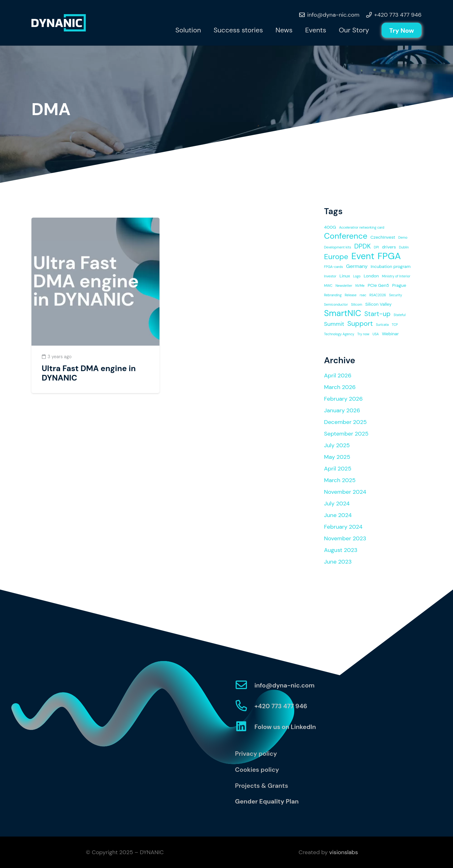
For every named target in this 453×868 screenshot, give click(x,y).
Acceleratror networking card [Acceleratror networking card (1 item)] (362, 227)
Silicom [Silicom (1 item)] (357, 304)
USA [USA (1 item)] (376, 334)
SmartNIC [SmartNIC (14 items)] (343, 313)
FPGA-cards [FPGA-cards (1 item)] (333, 267)
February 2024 (343, 527)
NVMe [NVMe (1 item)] (360, 286)
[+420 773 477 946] (245, 706)
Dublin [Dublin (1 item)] (404, 247)
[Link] (59, 23)
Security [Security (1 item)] (396, 295)
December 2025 (345, 422)
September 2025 (346, 434)
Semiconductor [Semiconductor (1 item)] (336, 304)
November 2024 (345, 492)
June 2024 (338, 515)
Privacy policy (256, 754)
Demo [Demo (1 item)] (403, 237)
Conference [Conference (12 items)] (346, 236)
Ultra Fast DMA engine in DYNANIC (89, 373)
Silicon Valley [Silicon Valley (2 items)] (378, 304)
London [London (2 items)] (371, 276)
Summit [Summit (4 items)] (334, 324)
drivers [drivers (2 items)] (389, 247)
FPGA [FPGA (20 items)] (389, 256)
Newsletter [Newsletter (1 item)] (344, 286)
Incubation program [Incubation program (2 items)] (391, 266)
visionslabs (344, 852)
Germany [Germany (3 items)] (357, 266)
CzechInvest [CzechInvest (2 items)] (383, 237)
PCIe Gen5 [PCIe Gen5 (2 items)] (378, 285)
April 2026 (338, 376)
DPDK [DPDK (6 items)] (363, 246)
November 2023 (345, 538)
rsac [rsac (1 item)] (363, 295)
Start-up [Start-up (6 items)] (377, 314)
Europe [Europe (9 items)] (336, 257)
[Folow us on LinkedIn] (245, 727)
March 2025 (340, 480)
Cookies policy (257, 770)
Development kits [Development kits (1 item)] (338, 247)
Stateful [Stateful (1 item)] (400, 315)
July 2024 (337, 504)
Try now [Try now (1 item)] (363, 334)
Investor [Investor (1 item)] (330, 276)
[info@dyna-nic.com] (245, 685)
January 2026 (342, 410)
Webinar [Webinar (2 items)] (390, 334)
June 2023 (338, 562)
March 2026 (340, 387)
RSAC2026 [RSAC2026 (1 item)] (378, 295)
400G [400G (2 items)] (330, 227)
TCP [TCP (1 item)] (395, 325)
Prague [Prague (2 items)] (399, 285)
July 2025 (337, 445)
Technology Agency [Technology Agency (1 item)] (339, 334)
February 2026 (343, 399)
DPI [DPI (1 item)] (376, 247)
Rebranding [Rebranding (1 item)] (333, 295)
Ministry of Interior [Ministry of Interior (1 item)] (396, 276)
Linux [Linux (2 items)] (345, 276)
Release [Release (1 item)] (351, 295)
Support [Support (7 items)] (360, 324)
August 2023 (341, 550)
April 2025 (338, 469)
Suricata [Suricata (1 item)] (382, 325)
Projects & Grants (262, 786)
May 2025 (337, 457)
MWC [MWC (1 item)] (328, 286)
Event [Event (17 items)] (363, 256)
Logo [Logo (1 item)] (357, 276)
